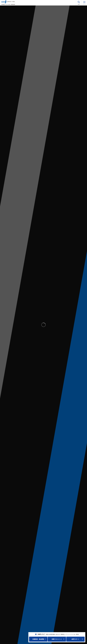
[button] (79, 3)
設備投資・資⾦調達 (38, 639)
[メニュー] (84, 3)
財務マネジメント (57, 639)
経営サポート (75, 639)
